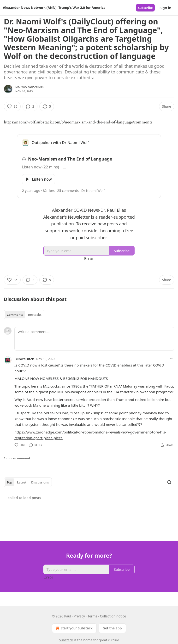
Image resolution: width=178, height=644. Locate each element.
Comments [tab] (15, 315)
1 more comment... (18, 458)
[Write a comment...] (94, 339)
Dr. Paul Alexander (29, 86)
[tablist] (24, 315)
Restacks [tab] (35, 315)
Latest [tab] (22, 482)
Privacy (79, 616)
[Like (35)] (12, 106)
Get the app (112, 628)
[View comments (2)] (30, 106)
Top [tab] (9, 482)
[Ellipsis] (172, 359)
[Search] (169, 482)
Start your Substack (74, 628)
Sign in (165, 8)
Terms (92, 616)
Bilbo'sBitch (24, 359)
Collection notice (113, 616)
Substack (66, 640)
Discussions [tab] (40, 482)
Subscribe (145, 8)
